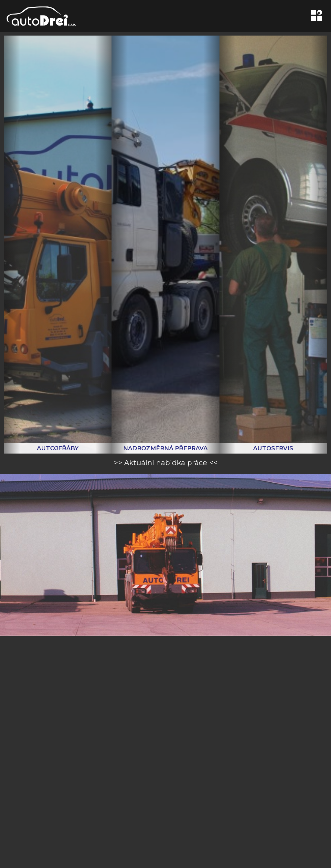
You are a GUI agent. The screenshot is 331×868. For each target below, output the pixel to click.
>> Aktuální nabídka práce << (166, 463)
